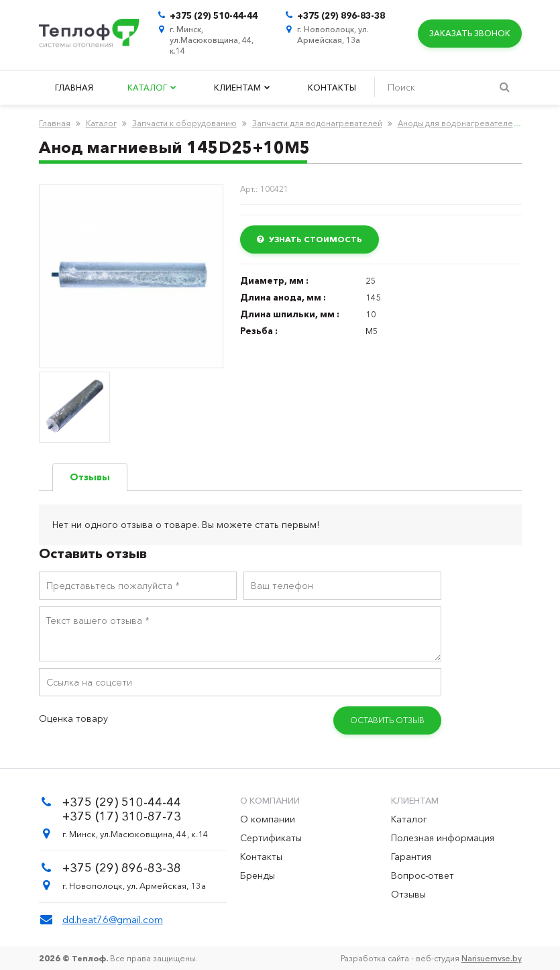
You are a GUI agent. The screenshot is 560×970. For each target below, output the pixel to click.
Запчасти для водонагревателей (317, 123)
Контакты (332, 88)
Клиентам (242, 88)
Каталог (152, 88)
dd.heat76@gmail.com (113, 919)
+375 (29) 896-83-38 (341, 15)
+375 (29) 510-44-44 (214, 15)
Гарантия (411, 857)
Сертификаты (271, 838)
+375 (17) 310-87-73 (122, 816)
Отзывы (408, 894)
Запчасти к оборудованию (184, 123)
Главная (74, 88)
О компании (268, 819)
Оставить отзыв (387, 720)
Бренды (258, 875)
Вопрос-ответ (423, 875)
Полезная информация (443, 838)
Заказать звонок (469, 33)
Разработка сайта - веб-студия (431, 958)
